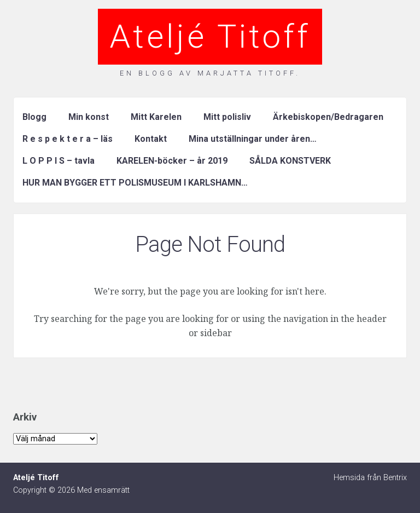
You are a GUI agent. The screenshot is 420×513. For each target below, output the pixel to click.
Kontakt (151, 139)
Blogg (34, 117)
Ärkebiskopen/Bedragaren (328, 117)
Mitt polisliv (227, 117)
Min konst (89, 117)
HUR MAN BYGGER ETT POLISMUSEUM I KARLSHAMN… (135, 183)
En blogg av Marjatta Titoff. (210, 73)
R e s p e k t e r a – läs (68, 139)
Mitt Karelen (156, 117)
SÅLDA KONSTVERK (290, 161)
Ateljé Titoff (210, 36)
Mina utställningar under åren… (253, 139)
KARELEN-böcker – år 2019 (172, 161)
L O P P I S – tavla (59, 161)
